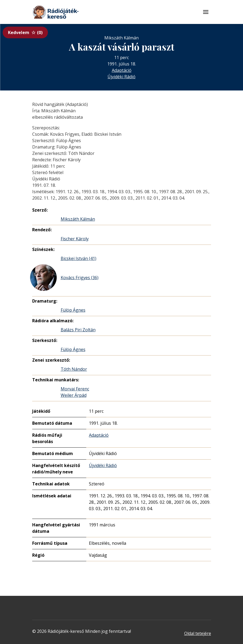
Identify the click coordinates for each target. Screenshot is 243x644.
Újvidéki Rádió (121, 77)
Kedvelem (25, 32)
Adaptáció (122, 70)
